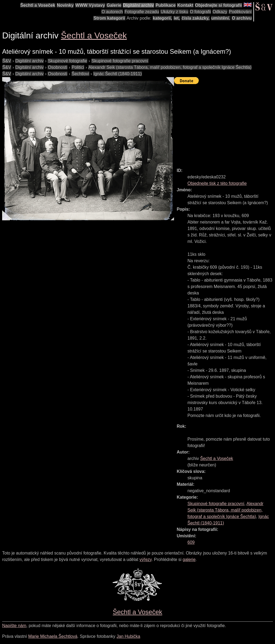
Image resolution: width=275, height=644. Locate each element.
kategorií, (162, 18)
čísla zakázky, (196, 18)
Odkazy (220, 12)
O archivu (242, 18)
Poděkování (240, 12)
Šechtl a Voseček (38, 5)
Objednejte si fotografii (218, 5)
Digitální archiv (138, 5)
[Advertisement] (225, 124)
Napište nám (14, 626)
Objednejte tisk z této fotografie (217, 183)
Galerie (114, 5)
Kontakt (185, 5)
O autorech (112, 12)
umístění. (221, 18)
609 (191, 542)
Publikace (166, 5)
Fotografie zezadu (142, 12)
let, (177, 18)
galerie (189, 560)
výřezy (145, 560)
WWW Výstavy (90, 5)
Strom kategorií (109, 18)
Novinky (65, 5)
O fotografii (200, 12)
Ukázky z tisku (174, 12)
